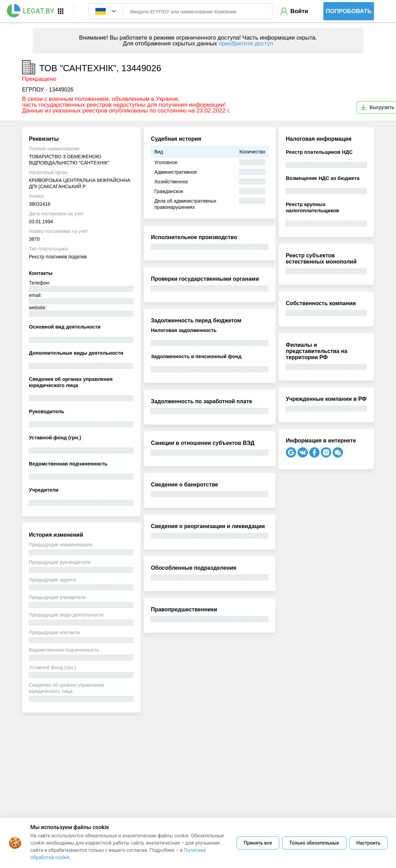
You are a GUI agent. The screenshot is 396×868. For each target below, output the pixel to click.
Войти (299, 11)
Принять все (258, 843)
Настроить (368, 843)
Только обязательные (314, 843)
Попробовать (349, 11)
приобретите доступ (246, 44)
